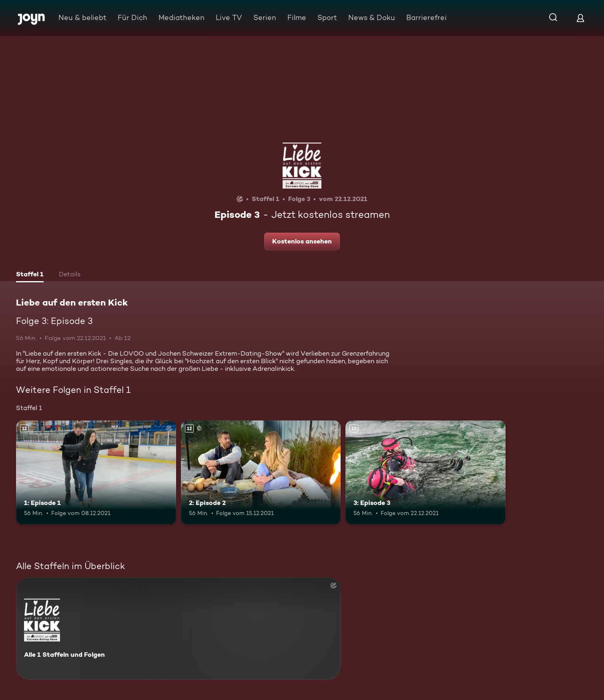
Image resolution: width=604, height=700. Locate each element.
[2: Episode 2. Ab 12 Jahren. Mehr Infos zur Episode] (261, 473)
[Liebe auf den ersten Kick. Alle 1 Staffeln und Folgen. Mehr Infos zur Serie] (178, 629)
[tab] (30, 275)
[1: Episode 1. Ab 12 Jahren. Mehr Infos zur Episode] (96, 473)
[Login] (580, 18)
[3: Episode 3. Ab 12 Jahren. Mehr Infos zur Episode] (425, 473)
